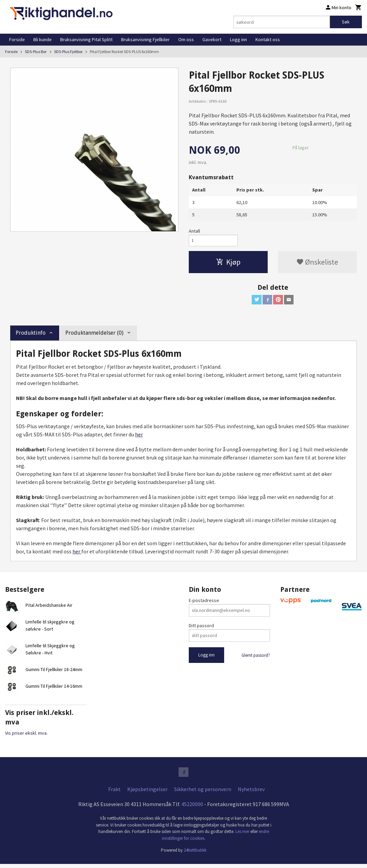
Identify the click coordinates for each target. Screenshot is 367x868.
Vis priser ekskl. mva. (26, 736)
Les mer (243, 836)
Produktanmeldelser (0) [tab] (94, 336)
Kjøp (228, 264)
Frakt (114, 794)
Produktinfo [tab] (31, 336)
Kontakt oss (268, 39)
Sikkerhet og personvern (203, 794)
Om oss (186, 39)
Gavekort (212, 39)
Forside (17, 39)
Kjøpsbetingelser (147, 794)
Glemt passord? (256, 658)
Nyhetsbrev (251, 794)
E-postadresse (204, 603)
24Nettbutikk (195, 855)
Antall (194, 231)
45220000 (192, 808)
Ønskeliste (317, 264)
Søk (346, 22)
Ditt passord (201, 629)
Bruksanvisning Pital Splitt (86, 39)
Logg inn (238, 39)
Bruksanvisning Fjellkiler (145, 39)
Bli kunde (43, 39)
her (139, 437)
